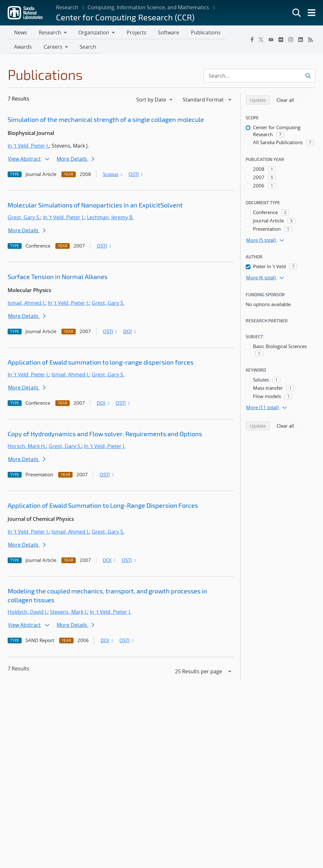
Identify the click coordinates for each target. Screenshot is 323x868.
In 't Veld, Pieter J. (28, 147)
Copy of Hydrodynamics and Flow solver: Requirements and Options (105, 435)
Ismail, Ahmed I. (26, 304)
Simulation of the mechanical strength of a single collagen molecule (106, 121)
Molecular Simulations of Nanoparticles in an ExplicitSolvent (95, 206)
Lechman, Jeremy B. (110, 219)
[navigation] (155, 101)
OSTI (136, 175)
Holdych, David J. (28, 613)
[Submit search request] (308, 77)
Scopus (113, 175)
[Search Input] (259, 77)
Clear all (287, 101)
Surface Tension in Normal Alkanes (58, 278)
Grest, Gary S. (24, 219)
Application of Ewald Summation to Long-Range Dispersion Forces (103, 507)
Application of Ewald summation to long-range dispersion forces (101, 363)
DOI (130, 332)
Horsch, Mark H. (27, 447)
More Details (75, 160)
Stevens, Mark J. (69, 613)
